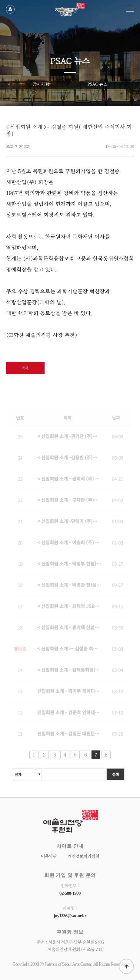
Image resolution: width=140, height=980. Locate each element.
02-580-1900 (70, 893)
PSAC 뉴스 (98, 84)
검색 (115, 776)
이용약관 (49, 856)
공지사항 (41, 84)
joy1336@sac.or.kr (70, 916)
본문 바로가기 (0, 0)
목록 (25, 368)
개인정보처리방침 (83, 856)
